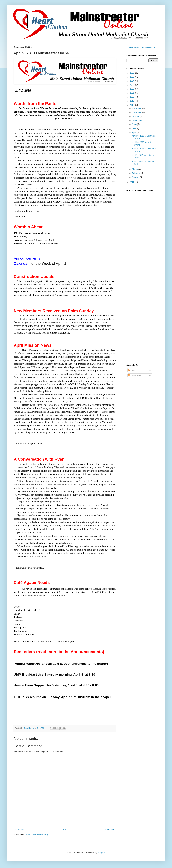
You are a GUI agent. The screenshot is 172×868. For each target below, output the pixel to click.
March (135, 169)
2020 (132, 97)
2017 (132, 182)
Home (65, 830)
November (137, 112)
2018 (132, 105)
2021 (132, 93)
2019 (132, 101)
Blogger (101, 853)
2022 (132, 89)
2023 (132, 85)
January (136, 177)
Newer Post (20, 830)
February (136, 173)
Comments (135, 375)
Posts (132, 370)
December (137, 108)
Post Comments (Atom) (37, 834)
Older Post (110, 830)
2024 (132, 81)
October (136, 116)
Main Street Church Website (142, 48)
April (134, 132)
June (135, 124)
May (134, 128)
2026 (132, 73)
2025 (132, 77)
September (137, 120)
